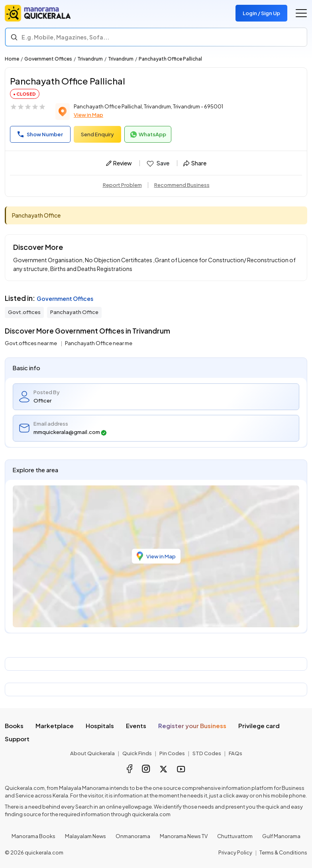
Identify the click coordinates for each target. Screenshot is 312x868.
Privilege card (259, 726)
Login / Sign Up (261, 13)
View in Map (88, 115)
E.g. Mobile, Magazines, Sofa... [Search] (65, 37)
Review (119, 163)
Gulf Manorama (281, 836)
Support (17, 739)
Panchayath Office (74, 312)
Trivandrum (90, 59)
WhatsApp (148, 135)
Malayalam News (85, 836)
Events (136, 726)
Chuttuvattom (235, 836)
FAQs (235, 753)
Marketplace (55, 726)
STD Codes (207, 753)
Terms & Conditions (283, 852)
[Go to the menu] (301, 13)
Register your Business (192, 726)
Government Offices (48, 59)
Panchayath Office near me (99, 343)
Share (195, 163)
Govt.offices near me (31, 343)
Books (14, 726)
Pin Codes (172, 753)
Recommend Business (182, 185)
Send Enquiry (97, 134)
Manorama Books (33, 836)
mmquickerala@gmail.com (70, 432)
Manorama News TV (184, 836)
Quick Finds (137, 753)
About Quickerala (92, 753)
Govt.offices (24, 312)
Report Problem (122, 185)
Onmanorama (133, 836)
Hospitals (100, 726)
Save (158, 163)
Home (12, 59)
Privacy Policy (235, 852)
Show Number (40, 134)
